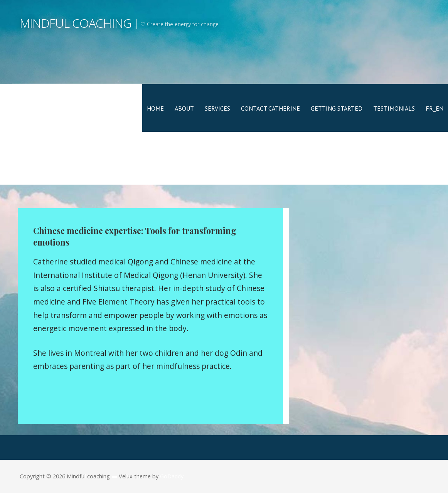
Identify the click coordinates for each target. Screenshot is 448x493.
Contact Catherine (270, 108)
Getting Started (337, 108)
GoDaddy (172, 476)
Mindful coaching (76, 23)
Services (217, 108)
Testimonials (394, 108)
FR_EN (435, 108)
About (184, 108)
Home (155, 108)
